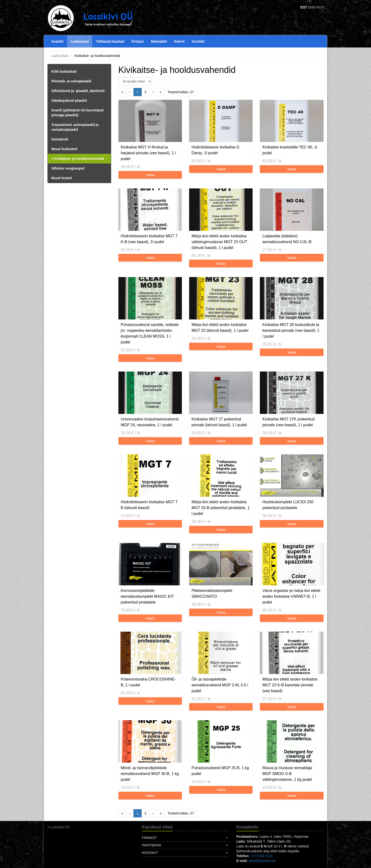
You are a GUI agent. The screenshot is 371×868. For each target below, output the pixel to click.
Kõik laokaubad (64, 71)
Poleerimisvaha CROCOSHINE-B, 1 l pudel (148, 682)
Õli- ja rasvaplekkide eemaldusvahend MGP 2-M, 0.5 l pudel (220, 685)
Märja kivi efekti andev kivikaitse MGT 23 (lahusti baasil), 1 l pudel (220, 328)
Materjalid (159, 41)
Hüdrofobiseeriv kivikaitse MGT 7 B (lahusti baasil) (149, 505)
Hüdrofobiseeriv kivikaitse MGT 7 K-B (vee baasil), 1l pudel (149, 239)
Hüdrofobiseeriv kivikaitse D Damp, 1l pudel (215, 150)
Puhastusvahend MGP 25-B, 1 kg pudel (220, 771)
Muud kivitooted (64, 149)
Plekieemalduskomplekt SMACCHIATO (212, 593)
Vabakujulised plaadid (69, 101)
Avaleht (57, 41)
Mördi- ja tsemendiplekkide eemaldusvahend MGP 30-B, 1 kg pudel (150, 774)
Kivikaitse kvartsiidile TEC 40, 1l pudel (290, 150)
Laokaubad (80, 41)
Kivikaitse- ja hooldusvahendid (79, 159)
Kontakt (198, 41)
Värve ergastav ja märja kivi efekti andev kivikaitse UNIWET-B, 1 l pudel (291, 596)
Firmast (137, 41)
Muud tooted (62, 178)
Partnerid (152, 845)
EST (304, 7)
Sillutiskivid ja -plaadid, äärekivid (78, 91)
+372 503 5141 (262, 856)
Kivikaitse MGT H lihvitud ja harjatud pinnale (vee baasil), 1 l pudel (148, 153)
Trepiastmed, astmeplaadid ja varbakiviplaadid (75, 127)
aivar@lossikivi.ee (262, 861)
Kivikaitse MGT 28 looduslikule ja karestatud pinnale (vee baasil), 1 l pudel (291, 330)
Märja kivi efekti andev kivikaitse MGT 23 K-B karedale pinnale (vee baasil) (290, 685)
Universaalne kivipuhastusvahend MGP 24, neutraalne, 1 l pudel (150, 422)
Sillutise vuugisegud (68, 168)
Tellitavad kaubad (110, 41)
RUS (320, 7)
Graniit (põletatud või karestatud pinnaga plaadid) (77, 113)
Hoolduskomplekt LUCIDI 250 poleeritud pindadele (288, 505)
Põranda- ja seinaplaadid (71, 81)
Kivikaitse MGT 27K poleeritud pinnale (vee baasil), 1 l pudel (288, 422)
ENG (312, 7)
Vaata (150, 175)
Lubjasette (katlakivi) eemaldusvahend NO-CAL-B (287, 239)
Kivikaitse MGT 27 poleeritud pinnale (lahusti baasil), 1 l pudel (219, 422)
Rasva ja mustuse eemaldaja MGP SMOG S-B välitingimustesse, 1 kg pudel (287, 774)
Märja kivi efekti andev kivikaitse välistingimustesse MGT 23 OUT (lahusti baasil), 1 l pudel (219, 242)
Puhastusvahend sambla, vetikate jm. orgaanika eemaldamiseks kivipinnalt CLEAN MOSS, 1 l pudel (150, 333)
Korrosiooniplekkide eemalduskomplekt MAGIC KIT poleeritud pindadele (147, 596)
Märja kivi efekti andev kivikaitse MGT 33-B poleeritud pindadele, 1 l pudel (221, 508)
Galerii (179, 41)
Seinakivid (60, 139)
